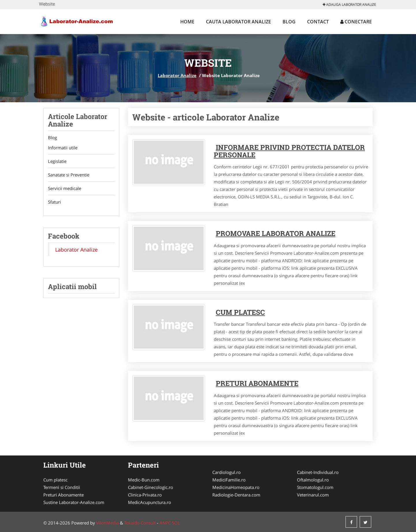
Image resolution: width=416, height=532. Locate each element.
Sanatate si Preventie (69, 175)
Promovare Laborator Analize (276, 233)
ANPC (165, 523)
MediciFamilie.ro (229, 480)
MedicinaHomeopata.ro (236, 487)
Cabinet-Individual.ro (318, 472)
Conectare (356, 22)
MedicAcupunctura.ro (149, 502)
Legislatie (57, 161)
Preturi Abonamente (64, 495)
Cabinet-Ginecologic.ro (151, 487)
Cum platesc (240, 312)
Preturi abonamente (257, 383)
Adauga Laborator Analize (349, 4)
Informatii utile (63, 148)
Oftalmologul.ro (313, 480)
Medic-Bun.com (144, 480)
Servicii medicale (65, 189)
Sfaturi (54, 202)
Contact (318, 22)
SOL (176, 523)
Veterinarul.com (313, 495)
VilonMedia (107, 523)
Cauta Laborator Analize (238, 22)
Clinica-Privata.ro (145, 495)
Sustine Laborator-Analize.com (74, 502)
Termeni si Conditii (62, 487)
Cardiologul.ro (226, 472)
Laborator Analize (177, 75)
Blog (289, 22)
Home (187, 22)
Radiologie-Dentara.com (236, 495)
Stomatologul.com (315, 487)
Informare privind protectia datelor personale (289, 151)
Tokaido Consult (140, 523)
